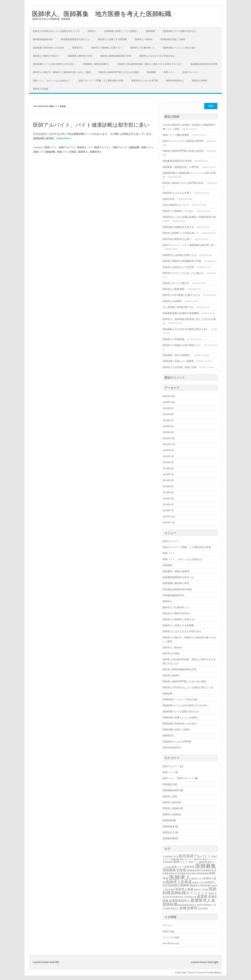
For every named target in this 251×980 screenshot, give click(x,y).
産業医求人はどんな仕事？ (177, 193)
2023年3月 (168, 456)
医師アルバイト (191, 72)
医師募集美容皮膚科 (187, 873)
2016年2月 (168, 504)
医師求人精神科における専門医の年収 (183, 183)
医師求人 (92, 31)
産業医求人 (78, 48)
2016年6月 (168, 480)
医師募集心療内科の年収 (80, 56)
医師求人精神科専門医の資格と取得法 (183, 151)
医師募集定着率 (194, 870)
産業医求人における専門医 (145, 81)
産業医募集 (169, 826)
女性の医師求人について (176, 205)
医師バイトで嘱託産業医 (176, 135)
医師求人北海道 (41, 89)
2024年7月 (168, 420)
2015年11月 (169, 522)
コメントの (171, 937)
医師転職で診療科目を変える (178, 227)
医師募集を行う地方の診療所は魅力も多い (186, 329)
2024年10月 (169, 402)
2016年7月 (168, 474)
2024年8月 (168, 414)
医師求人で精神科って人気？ (178, 211)
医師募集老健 (203, 873)
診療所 (192, 908)
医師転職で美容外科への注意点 (48, 48)
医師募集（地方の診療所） (177, 355)
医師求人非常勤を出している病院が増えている (56, 31)
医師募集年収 (208, 870)
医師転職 (150, 31)
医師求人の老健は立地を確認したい (182, 345)
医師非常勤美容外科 (174, 897)
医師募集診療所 (171, 790)
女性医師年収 (190, 897)
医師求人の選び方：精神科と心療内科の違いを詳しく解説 (62, 72)
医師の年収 (169, 199)
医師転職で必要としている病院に (121, 31)
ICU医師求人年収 (170, 857)
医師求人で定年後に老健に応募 (180, 367)
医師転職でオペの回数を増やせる (180, 31)
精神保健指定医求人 (187, 905)
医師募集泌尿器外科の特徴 (204, 64)
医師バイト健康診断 (44, 152)
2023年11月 (169, 444)
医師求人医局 (170, 802)
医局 (182, 856)
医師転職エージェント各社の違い (180, 48)
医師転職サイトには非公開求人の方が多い (54, 64)
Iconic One (181, 972)
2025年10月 (169, 396)
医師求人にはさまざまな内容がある (157, 56)
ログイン (167, 925)
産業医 (202, 896)
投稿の (169, 931)
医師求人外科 (198, 883)
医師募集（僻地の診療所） (97, 64)
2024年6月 (168, 426)
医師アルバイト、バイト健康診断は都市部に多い (91, 125)
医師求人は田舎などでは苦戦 (178, 267)
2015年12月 (169, 516)
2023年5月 (168, 450)
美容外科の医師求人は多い (177, 239)
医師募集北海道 (174, 870)
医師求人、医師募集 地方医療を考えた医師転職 (102, 14)
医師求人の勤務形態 (173, 289)
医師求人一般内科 (144, 39)
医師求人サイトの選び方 (176, 283)
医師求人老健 (170, 814)
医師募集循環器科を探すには (75, 39)
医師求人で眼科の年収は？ (46, 56)
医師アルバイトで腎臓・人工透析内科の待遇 (101, 81)
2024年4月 (168, 432)
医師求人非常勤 (201, 890)
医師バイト (169, 72)
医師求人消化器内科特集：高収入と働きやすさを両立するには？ (150, 64)
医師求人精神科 (200, 81)
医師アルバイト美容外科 (191, 859)
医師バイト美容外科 (183, 867)
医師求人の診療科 (172, 301)
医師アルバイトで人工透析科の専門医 (183, 141)
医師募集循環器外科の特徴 (177, 161)
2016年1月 (168, 510)
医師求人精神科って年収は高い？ (181, 233)
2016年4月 (168, 492)
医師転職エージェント (190, 893)
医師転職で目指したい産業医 (178, 361)
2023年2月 (168, 462)
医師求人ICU (197, 879)
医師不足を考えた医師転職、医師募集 (51, 19)
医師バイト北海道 (67, 152)
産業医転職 (169, 838)
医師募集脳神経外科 (43, 39)
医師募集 (151, 72)
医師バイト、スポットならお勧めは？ (52, 81)
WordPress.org (171, 943)
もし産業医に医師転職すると (178, 307)
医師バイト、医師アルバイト (60, 147)
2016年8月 (168, 468)
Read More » (64, 138)
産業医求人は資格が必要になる (180, 255)
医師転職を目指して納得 (173, 39)
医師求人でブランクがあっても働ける (183, 273)
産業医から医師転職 (173, 339)
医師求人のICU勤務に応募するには (181, 295)
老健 (183, 908)
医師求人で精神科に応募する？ (107, 48)
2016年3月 (168, 498)
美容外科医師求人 (175, 81)
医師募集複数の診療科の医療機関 (181, 313)
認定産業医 (203, 909)
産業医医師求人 (180, 901)
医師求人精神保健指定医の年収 (116, 56)
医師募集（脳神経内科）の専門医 (181, 167)
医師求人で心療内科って (143, 48)
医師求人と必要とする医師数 (112, 39)
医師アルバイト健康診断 (126, 147)
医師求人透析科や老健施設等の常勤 (182, 261)
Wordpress (216, 972)
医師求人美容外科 (200, 885)
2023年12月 (169, 438)
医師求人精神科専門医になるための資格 (119, 72)
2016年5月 (168, 486)
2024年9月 (168, 408)
